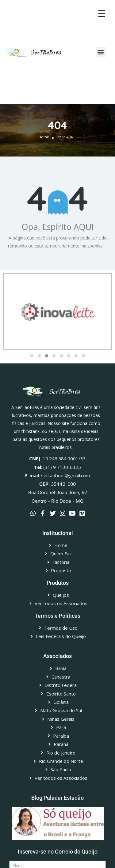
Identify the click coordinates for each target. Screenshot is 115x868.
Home (44, 137)
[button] (101, 52)
